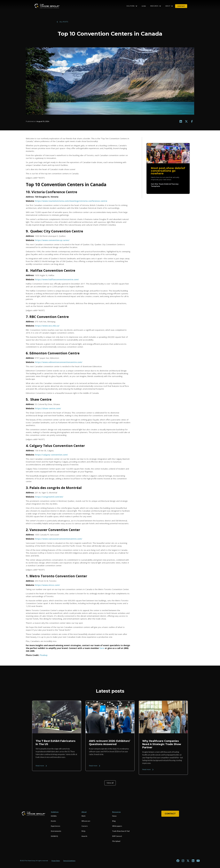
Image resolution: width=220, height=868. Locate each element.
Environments (56, 831)
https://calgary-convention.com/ (51, 455)
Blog (114, 821)
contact (181, 6)
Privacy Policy (56, 861)
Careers (85, 826)
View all (110, 783)
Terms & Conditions (69, 861)
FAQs (83, 831)
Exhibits (54, 816)
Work (144, 6)
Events (53, 821)
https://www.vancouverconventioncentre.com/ (59, 539)
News (114, 816)
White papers (117, 826)
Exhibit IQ (54, 836)
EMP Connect (117, 836)
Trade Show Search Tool (121, 831)
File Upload (116, 841)
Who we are (86, 821)
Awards (84, 836)
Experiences (56, 826)
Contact (170, 814)
